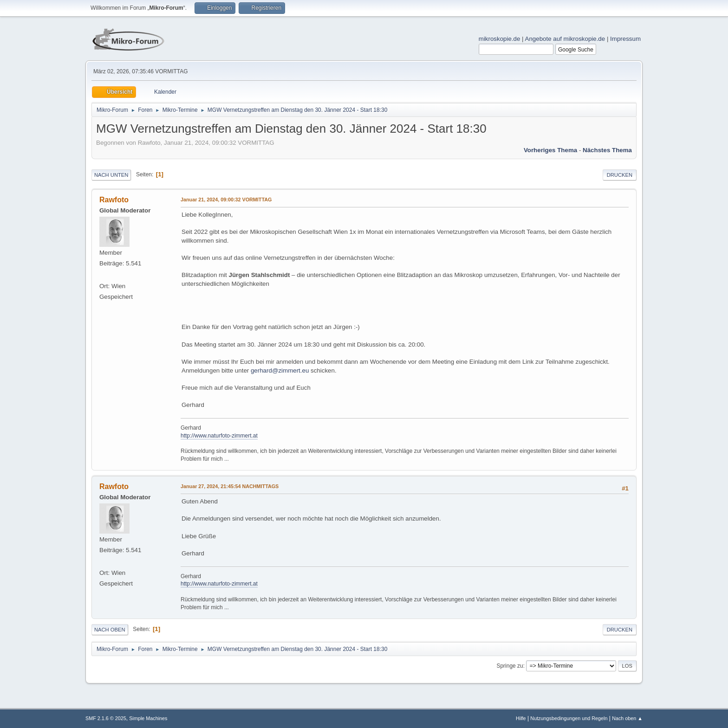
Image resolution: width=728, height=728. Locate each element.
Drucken (620, 175)
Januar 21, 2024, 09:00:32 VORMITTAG (226, 200)
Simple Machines (148, 718)
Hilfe (521, 718)
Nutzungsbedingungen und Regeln (569, 718)
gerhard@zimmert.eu (280, 370)
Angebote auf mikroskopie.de (565, 39)
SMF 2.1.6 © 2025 (106, 718)
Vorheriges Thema (550, 150)
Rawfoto (114, 200)
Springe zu (510, 666)
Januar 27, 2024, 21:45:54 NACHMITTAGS (230, 486)
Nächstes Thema (607, 150)
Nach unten (111, 175)
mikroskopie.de (500, 39)
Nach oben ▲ (627, 718)
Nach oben (110, 630)
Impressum (625, 39)
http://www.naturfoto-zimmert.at (219, 436)
